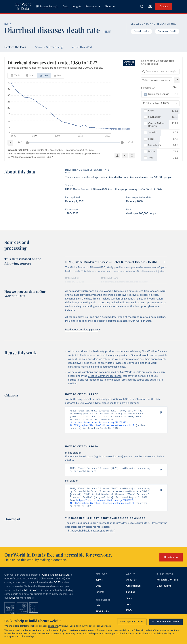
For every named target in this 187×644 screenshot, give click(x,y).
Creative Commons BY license (105, 376)
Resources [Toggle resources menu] (93, 6)
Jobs (129, 610)
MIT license (31, 596)
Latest (99, 611)
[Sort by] (157, 80)
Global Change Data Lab (56, 581)
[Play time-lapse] (10, 143)
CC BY (50, 157)
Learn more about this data (80, 150)
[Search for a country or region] (160, 72)
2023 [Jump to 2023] (130, 143)
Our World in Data (23, 7)
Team (129, 604)
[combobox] (142, 7)
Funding (131, 598)
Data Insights (164, 592)
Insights (77, 7)
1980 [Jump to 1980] (19, 143)
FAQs (12, 604)
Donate (164, 7)
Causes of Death (167, 31)
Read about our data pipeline (83, 330)
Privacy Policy (164, 634)
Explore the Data (15, 47)
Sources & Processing (49, 47)
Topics (99, 586)
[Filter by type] (160, 103)
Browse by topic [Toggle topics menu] (47, 6)
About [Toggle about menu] (110, 6)
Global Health (141, 31)
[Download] (117, 156)
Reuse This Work (82, 47)
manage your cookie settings (19, 637)
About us (131, 586)
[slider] (27, 143)
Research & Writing (167, 586)
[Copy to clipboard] (157, 413)
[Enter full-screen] (132, 156)
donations (53, 626)
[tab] (15, 76)
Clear (175, 88)
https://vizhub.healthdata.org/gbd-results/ (91, 537)
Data (65, 7)
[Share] (125, 156)
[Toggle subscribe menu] (150, 7)
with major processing (125, 189)
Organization (133, 592)
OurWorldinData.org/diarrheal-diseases (26, 157)
